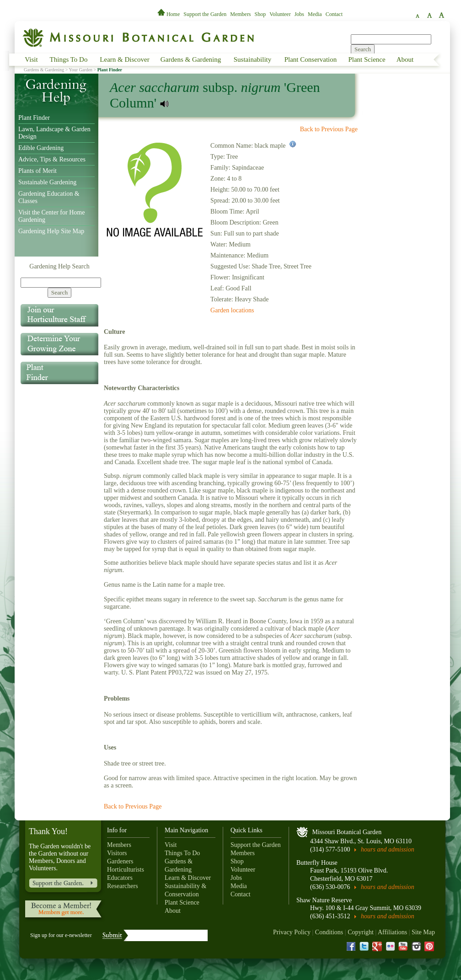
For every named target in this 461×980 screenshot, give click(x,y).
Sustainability (253, 59)
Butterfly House (317, 863)
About (405, 59)
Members (240, 14)
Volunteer (280, 14)
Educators (120, 878)
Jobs (299, 14)
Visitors (117, 853)
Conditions (329, 932)
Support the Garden (205, 14)
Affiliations (392, 932)
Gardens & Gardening (191, 59)
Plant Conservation (311, 59)
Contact (334, 14)
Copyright (361, 932)
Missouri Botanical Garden (347, 832)
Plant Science (367, 59)
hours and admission (388, 849)
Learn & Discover (124, 59)
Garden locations (232, 310)
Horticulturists (126, 870)
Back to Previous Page (329, 129)
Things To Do (69, 59)
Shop (260, 14)
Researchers (123, 886)
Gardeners (120, 861)
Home (169, 14)
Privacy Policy (292, 932)
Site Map (423, 932)
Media (315, 14)
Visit (31, 59)
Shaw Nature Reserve (324, 900)
